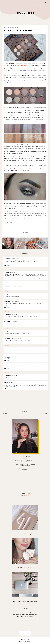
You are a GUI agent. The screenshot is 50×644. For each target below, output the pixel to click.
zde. (28, 171)
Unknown (6, 365)
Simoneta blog (7, 356)
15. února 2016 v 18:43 (17, 339)
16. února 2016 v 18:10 (14, 315)
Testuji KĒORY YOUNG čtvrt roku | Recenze (25, 534)
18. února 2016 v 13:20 (11, 382)
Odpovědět (7, 266)
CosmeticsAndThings (9, 339)
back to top (25, 633)
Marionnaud (19, 615)
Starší (46, 413)
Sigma (27, 615)
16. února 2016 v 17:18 (12, 365)
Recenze (12, 27)
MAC (14, 615)
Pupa (24, 615)
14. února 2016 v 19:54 (11, 283)
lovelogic (29, 642)
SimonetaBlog (7, 359)
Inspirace (25, 489)
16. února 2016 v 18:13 (13, 295)
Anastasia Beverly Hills (19, 613)
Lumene (35, 613)
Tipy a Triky (25, 493)
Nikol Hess (7, 272)
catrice (26, 616)
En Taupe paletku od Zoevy (22, 65)
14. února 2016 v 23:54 (14, 321)
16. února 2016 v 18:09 (14, 273)
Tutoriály (25, 495)
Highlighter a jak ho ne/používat (25, 568)
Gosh (26, 613)
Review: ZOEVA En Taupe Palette (20, 30)
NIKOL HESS (25, 13)
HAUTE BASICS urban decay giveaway (13, 286)
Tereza (5, 283)
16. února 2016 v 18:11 (13, 349)
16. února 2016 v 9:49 (15, 356)
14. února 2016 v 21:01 (15, 302)
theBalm (31, 616)
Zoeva (16, 27)
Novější (5, 413)
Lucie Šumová (7, 321)
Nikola (5, 382)
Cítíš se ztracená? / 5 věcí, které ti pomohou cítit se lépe (25, 601)
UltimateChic (7, 258)
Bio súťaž (6, 306)
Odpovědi (7, 269)
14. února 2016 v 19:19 (14, 258)
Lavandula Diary (8, 302)
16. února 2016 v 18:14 (14, 376)
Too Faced (32, 615)
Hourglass (30, 613)
